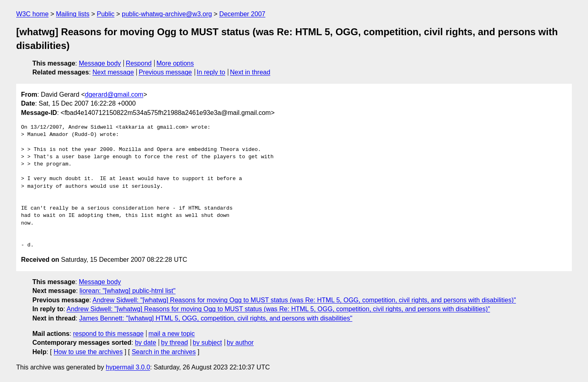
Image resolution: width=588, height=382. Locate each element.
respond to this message (108, 334)
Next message (113, 72)
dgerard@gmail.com (114, 94)
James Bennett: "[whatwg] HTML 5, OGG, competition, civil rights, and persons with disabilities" (216, 318)
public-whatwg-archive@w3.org (167, 14)
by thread (175, 343)
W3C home (32, 14)
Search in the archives (163, 352)
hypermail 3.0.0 (128, 367)
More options (175, 63)
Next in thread (250, 72)
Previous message (166, 72)
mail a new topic (172, 334)
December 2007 (242, 14)
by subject (207, 343)
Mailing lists (73, 14)
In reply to (211, 72)
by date (145, 343)
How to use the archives (88, 352)
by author (240, 343)
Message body (100, 63)
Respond (139, 63)
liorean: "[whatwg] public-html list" (128, 291)
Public (106, 14)
